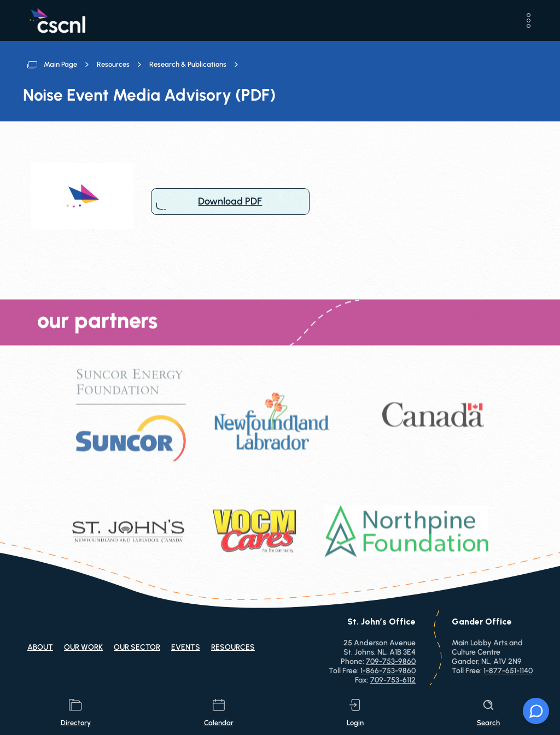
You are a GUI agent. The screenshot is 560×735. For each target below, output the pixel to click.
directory (76, 713)
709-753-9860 (391, 661)
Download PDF (230, 202)
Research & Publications (188, 64)
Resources (113, 64)
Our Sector (137, 647)
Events (186, 647)
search (488, 713)
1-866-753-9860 (388, 671)
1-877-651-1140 (508, 671)
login (355, 713)
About (40, 647)
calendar (219, 713)
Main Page (60, 64)
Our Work (83, 647)
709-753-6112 (393, 680)
